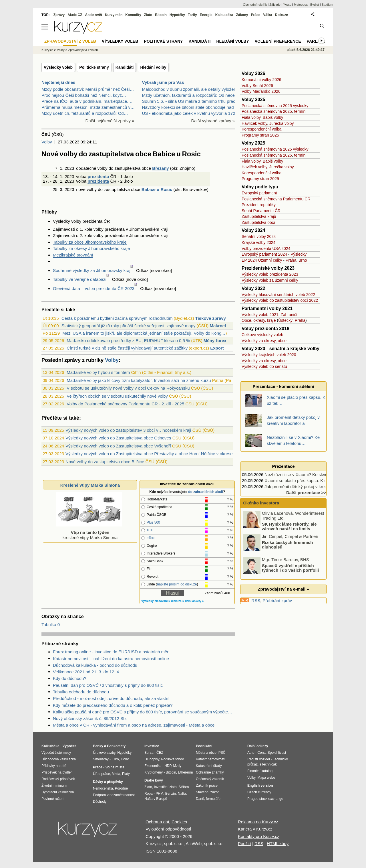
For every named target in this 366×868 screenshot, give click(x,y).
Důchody (100, 802)
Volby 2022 (253, 288)
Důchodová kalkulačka (59, 759)
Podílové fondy (172, 759)
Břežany (160, 168)
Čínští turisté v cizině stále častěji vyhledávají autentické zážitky (127, 348)
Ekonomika (153, 766)
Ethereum (185, 772)
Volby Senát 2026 (257, 86)
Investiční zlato (165, 787)
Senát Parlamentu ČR (261, 211)
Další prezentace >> (306, 493)
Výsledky (61, 221)
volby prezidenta (87, 221)
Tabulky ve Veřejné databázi (80, 279)
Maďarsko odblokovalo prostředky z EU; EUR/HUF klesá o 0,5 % (128, 341)
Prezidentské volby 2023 (268, 268)
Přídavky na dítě (54, 766)
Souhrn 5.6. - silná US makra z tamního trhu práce (190, 101)
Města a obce (206, 753)
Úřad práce (101, 774)
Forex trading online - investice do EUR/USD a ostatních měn (111, 652)
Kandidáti (125, 67)
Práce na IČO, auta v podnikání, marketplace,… (87, 101)
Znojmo (187, 168)
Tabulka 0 (51, 625)
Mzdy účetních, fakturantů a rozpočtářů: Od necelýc (191, 95)
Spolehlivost (277, 753)
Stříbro (184, 787)
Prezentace (283, 466)
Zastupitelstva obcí (258, 222)
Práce (256, 15)
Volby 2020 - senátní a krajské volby (281, 349)
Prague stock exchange (265, 799)
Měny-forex (215, 341)
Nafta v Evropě (156, 799)
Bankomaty (116, 746)
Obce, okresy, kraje (259, 320)
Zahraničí (289, 315)
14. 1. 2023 (63, 176)
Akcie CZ (75, 15)
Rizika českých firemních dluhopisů (287, 545)
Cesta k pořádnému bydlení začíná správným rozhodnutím (117, 318)
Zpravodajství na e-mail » (283, 589)
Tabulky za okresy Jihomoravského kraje (91, 248)
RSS (256, 600)
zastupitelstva (128, 168)
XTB (150, 530)
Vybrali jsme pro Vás (163, 82)
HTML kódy (278, 844)
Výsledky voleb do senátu (264, 366)
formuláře (213, 799)
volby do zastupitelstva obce (114, 189)
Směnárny (101, 759)
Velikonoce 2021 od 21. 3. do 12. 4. (86, 672)
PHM (159, 794)
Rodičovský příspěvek (58, 779)
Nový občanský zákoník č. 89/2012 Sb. (90, 718)
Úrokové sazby (104, 753)
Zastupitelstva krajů (259, 216)
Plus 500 (153, 522)
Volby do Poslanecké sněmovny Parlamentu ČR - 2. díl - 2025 (125, 404)
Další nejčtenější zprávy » (110, 121)
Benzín (171, 794)
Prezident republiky (259, 205)
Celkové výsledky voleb (262, 335)
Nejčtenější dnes (58, 82)
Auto (251, 753)
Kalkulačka (224, 15)
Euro (115, 759)
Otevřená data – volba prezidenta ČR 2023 (94, 288)
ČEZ (160, 753)
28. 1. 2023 (63, 181)
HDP (168, 766)
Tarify (192, 15)
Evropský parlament (259, 193)
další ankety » (194, 601)
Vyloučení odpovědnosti (168, 829)
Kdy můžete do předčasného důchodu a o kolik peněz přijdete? (113, 705)
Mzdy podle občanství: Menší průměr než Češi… (88, 89)
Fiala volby (251, 117)
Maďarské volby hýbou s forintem (98, 372)
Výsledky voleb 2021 (260, 315)
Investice (152, 746)
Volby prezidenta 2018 (265, 329)
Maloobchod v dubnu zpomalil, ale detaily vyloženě (190, 89)
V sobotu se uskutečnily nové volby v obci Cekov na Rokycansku (128, 388)
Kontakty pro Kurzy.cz (259, 836)
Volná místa (115, 767)
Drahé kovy (154, 780)
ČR (113, 176)
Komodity (133, 15)
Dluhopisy (152, 759)
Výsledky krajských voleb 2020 (269, 355)
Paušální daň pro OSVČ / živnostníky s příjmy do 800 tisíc (108, 685)
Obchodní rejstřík (255, 5)
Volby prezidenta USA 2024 (266, 248)
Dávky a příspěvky (108, 782)
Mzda (116, 774)
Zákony (242, 15)
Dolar (125, 759)
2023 (69, 168)
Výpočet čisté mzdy (56, 753)
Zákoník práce (207, 786)
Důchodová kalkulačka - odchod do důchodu (95, 665)
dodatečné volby (92, 168)
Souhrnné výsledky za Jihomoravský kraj (92, 270)
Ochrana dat (157, 822)
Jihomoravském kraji (149, 229)
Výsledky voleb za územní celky (270, 280)
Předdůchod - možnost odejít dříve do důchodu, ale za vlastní (111, 698)
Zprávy (59, 15)
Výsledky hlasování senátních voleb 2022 (278, 295)
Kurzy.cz (47, 50)
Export (217, 348)
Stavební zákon (208, 792)
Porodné (121, 788)
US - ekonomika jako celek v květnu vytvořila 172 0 (191, 113)
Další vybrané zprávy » (213, 121)
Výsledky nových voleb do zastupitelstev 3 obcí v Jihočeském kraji (128, 430)
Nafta (182, 794)
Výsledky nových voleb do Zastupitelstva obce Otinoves (118, 438)
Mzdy (177, 766)
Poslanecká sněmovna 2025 (267, 111)
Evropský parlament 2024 (264, 254)
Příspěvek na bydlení (57, 772)
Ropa (149, 794)
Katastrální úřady (209, 766)
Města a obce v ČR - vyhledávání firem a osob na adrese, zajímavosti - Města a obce (134, 725)
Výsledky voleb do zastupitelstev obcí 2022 (280, 300)
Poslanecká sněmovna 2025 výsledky (275, 106)
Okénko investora (260, 503)
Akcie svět (94, 15)
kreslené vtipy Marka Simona (89, 532)
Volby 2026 (253, 73)
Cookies (179, 822)
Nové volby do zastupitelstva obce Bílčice (105, 462)
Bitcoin (161, 15)
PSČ (222, 753)
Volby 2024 (253, 230)
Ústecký (285, 320)
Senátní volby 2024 (259, 236)
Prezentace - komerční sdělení (283, 386)
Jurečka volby (282, 123)
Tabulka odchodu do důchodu (81, 692)
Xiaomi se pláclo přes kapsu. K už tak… (302, 481)
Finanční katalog (260, 771)
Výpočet (69, 746)
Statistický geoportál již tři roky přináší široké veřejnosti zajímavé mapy (129, 326)
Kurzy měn (114, 15)
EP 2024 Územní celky (262, 260)
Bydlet (315, 5)
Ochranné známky (210, 772)
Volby (47, 142)
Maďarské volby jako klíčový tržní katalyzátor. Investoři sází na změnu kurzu (139, 380)
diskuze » (177, 601)
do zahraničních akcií (205, 492)
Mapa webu (266, 778)
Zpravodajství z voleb (83, 50)
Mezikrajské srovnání (73, 255)
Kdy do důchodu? (70, 678)
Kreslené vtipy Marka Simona (90, 485)
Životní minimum (54, 786)
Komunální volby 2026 (261, 80)
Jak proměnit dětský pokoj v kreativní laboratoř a (311, 487)
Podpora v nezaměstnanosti (114, 795)
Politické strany (94, 67)
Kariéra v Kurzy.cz (255, 829)
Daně (200, 799)
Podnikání (204, 746)
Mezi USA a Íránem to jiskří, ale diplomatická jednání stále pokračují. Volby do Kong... (144, 333)
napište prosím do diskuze (177, 584)
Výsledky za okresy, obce (264, 341)
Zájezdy (275, 5)
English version (260, 786)
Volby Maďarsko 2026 (261, 91)
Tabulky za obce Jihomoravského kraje (90, 242)
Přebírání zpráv (278, 600)
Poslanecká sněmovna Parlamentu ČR (276, 199)
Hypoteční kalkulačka (58, 792)
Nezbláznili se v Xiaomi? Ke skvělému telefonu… (311, 475)
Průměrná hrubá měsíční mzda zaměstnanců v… (88, 107)
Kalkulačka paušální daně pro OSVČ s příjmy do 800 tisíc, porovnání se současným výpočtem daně (144, 712)
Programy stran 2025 (260, 135)
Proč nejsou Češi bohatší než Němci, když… (84, 95)
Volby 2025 (253, 99)
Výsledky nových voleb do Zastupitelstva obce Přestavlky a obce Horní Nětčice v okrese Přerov (156, 454)
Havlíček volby (254, 123)
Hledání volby (153, 67)
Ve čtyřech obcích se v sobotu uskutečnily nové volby (117, 396)
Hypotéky (177, 15)
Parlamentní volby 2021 (267, 308)
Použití (244, 844)
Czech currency (259, 792)
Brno (188, 189)
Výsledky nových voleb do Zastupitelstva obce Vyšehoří (118, 446)
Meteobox (301, 5)
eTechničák (268, 764)
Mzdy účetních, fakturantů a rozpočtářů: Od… (85, 113)
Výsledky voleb (58, 67)
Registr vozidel (259, 759)
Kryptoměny (154, 772)
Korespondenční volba (261, 129)
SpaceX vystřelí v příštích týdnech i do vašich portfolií (290, 568)
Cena (261, 753)
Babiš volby (273, 117)
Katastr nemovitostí (211, 759)
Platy (126, 774)
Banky (98, 746)
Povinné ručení (53, 799)
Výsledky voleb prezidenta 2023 (270, 274)
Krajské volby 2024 (258, 242)
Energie (206, 15)
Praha (291, 260)
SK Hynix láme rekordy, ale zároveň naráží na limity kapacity (280, 528)
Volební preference (278, 41)
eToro (151, 538)
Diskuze (282, 15)
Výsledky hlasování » (156, 601)
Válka (267, 15)
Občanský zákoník (210, 779)
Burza (149, 753)
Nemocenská (103, 788)
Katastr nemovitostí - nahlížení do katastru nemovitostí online (111, 659)
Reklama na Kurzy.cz (258, 822)
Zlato (148, 15)
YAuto (287, 5)
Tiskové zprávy (211, 318)
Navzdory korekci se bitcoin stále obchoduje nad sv (191, 107)
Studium (327, 5)
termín (300, 111)
